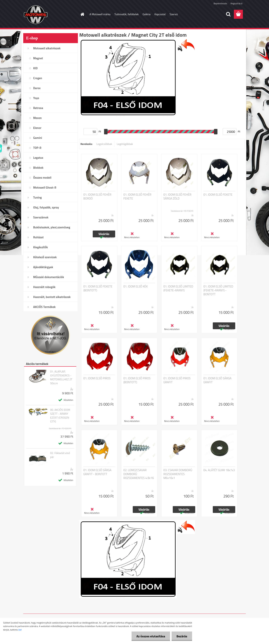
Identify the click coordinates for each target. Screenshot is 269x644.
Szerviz (174, 14)
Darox (37, 88)
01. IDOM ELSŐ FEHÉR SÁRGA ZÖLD (177, 197)
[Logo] (50, 14)
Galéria (147, 14)
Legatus (38, 158)
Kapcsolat (160, 14)
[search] (228, 14)
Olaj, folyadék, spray (46, 207)
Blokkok (38, 168)
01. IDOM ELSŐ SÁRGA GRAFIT (217, 380)
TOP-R (37, 148)
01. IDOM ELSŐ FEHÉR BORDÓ (97, 197)
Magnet (38, 58)
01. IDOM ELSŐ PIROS (97, 378)
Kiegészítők (41, 247)
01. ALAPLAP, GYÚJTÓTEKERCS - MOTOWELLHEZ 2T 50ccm (61, 377)
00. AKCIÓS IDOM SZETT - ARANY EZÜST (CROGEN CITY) (60, 416)
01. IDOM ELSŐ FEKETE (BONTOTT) (98, 288)
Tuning (37, 197)
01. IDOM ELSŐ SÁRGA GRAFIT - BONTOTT (97, 472)
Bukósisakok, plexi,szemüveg (52, 227)
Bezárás (182, 636)
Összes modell (42, 178)
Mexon (37, 118)
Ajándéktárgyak (43, 267)
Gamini (38, 138)
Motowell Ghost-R (45, 188)
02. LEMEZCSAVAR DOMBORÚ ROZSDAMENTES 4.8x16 (139, 474)
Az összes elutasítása (151, 636)
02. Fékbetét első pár (60, 455)
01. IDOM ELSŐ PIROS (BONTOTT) (137, 380)
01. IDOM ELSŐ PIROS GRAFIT (177, 380)
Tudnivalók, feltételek (127, 14)
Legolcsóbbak (104, 144)
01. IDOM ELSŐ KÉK (136, 287)
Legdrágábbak (125, 144)
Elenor (37, 128)
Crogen (38, 78)
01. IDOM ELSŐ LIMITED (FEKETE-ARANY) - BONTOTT (218, 290)
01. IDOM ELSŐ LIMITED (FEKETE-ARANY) (178, 288)
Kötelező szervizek (45, 257)
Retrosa (38, 108)
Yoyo (36, 98)
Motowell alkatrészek (47, 48)
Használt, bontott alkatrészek (52, 297)
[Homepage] (82, 14)
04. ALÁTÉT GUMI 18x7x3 (219, 470)
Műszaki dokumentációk (49, 277)
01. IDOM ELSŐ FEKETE (218, 195)
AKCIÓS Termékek (44, 307)
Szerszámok (41, 217)
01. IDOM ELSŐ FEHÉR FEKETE (137, 197)
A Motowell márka (100, 14)
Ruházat (38, 237)
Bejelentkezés (220, 3)
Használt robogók (44, 287)
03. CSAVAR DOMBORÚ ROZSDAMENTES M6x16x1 (178, 474)
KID (35, 68)
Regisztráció (236, 3)
